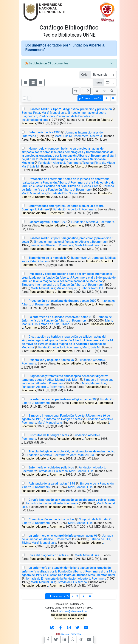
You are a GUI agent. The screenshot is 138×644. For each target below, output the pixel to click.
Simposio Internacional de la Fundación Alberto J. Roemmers (62, 285)
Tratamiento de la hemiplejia (48, 258)
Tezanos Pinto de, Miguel (99, 163)
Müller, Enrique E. (68, 288)
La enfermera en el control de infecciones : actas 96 (63, 536)
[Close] (112, 63)
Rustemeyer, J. (81, 258)
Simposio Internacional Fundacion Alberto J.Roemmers (70, 242)
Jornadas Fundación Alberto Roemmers (52, 503)
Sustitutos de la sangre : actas (49, 435)
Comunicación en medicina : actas (51, 519)
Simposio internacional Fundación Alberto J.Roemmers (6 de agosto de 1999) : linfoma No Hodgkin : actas (66, 417)
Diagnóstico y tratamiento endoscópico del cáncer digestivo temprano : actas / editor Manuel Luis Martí (65, 378)
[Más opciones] (83, 91)
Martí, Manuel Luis (54, 113)
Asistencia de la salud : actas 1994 (52, 484)
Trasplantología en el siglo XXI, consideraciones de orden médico (72, 451)
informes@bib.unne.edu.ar (73, 611)
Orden (85, 75)
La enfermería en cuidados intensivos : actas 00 (60, 317)
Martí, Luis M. (63, 136)
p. (90, 98)
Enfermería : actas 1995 (44, 132)
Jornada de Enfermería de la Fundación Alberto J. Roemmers (68, 188)
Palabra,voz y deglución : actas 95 (51, 360)
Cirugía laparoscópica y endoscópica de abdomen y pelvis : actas (72, 500)
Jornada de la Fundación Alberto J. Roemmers (67, 537)
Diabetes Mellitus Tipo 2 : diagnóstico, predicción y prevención (70, 109)
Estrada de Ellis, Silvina (63, 193)
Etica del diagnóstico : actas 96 (49, 555)
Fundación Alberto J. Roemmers (60, 163)
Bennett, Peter (31, 113)
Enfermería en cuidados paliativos (51, 467)
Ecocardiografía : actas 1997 (48, 222)
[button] (88, 91)
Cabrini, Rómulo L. (93, 288)
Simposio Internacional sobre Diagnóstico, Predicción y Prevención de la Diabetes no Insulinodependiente (64, 116)
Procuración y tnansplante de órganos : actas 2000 (62, 301)
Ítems (98, 82)
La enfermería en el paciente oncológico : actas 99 (62, 399)
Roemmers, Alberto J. (88, 136)
